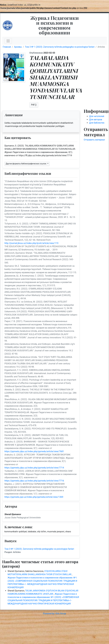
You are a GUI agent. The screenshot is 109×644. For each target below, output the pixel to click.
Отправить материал (94, 140)
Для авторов (96, 120)
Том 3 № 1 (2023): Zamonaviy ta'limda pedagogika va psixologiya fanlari (60, 47)
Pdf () (34, 105)
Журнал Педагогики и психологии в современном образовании (55, 25)
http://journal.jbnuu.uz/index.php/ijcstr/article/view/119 (31, 243)
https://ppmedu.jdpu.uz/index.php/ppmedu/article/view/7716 (34, 481)
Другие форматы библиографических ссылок (26, 164)
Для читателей (97, 116)
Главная (7, 47)
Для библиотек (97, 123)
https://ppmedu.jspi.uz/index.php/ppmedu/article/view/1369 (34, 497)
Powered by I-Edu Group (54, 614)
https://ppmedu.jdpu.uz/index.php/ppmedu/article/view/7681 (34, 451)
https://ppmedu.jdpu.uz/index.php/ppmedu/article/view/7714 (34, 468)
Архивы (18, 47)
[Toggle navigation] (8, 41)
